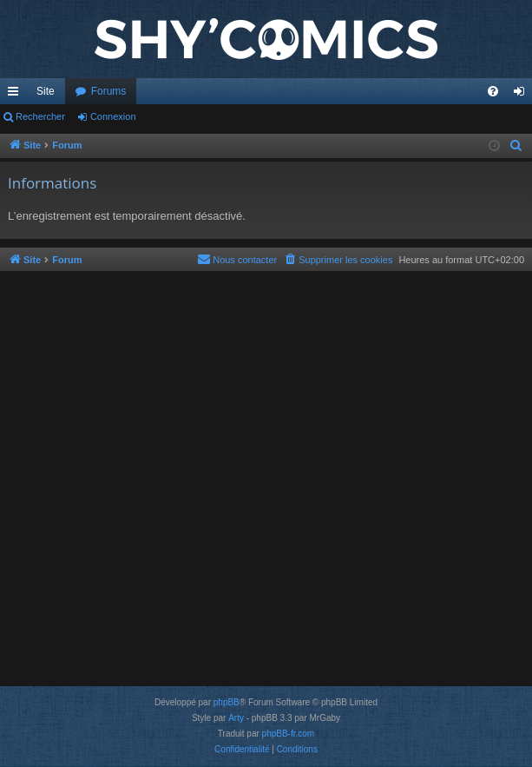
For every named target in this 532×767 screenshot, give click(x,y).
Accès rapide (16, 95)
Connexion (113, 116)
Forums (109, 91)
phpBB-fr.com (289, 734)
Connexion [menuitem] (523, 95)
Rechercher (40, 116)
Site (46, 91)
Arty (236, 718)
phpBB (227, 702)
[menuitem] (493, 91)
